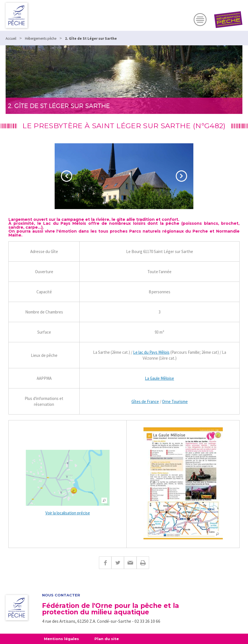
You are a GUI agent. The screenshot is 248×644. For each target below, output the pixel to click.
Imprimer (143, 563)
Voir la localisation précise (68, 513)
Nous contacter (61, 595)
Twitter (118, 563)
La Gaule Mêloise (159, 378)
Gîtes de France (145, 401)
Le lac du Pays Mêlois (151, 352)
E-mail (130, 563)
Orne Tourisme (175, 401)
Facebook (105, 563)
